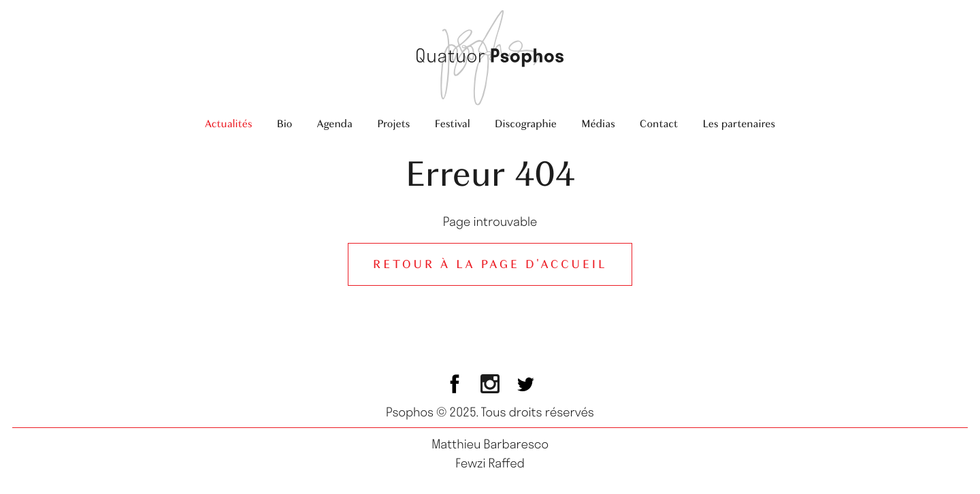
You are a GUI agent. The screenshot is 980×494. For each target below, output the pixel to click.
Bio (284, 123)
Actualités (229, 123)
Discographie (526, 123)
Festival (452, 123)
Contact (659, 123)
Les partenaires (739, 123)
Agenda (334, 123)
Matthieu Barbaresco (490, 444)
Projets (393, 123)
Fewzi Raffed (490, 463)
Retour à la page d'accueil (490, 264)
